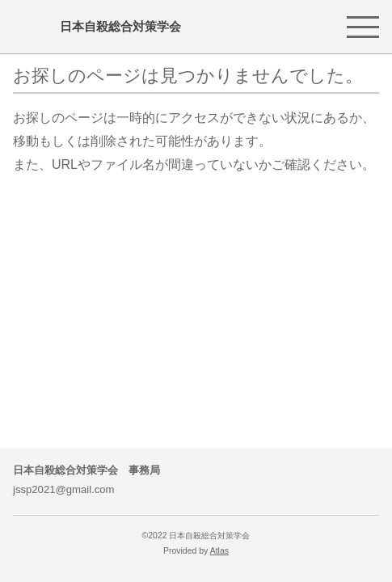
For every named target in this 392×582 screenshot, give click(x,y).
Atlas (219, 551)
